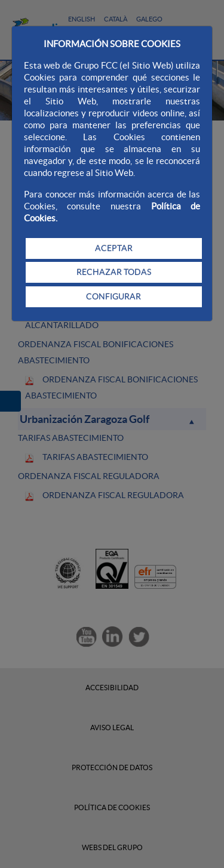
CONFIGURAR (113, 296)
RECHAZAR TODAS (114, 272)
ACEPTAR (114, 248)
